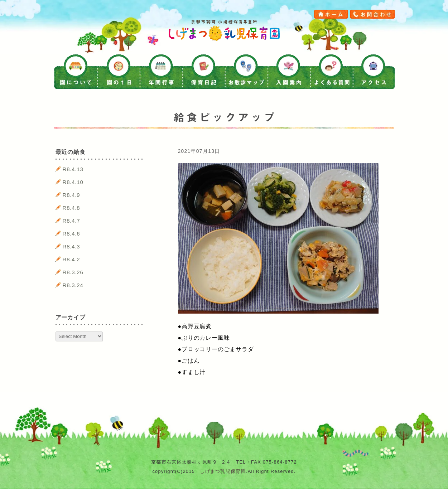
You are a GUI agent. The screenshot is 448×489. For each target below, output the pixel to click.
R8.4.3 (71, 246)
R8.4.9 (71, 195)
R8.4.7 (71, 221)
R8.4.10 (73, 182)
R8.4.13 (73, 169)
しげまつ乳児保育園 (223, 471)
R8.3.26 (73, 272)
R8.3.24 (73, 285)
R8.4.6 (71, 234)
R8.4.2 (71, 259)
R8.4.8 (71, 208)
